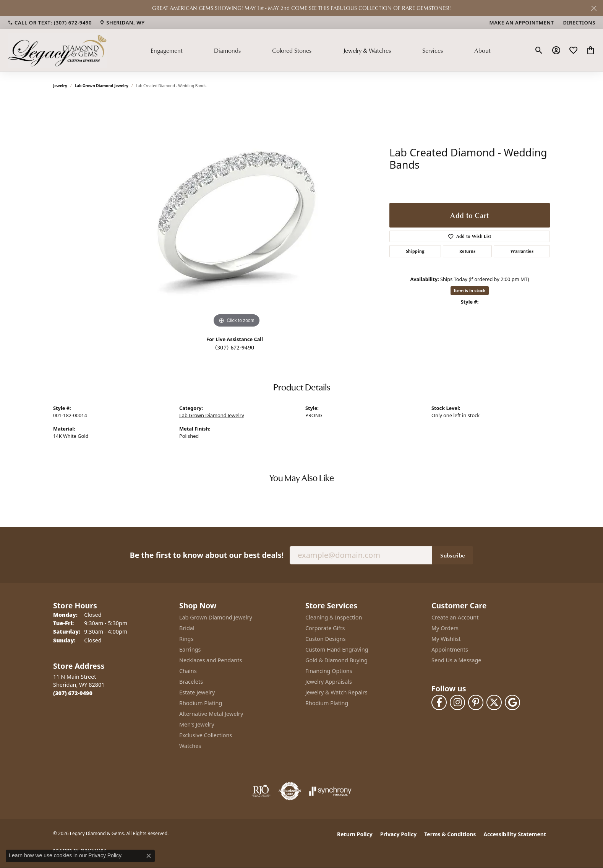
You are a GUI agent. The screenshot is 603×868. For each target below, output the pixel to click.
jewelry (60, 86)
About (482, 50)
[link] (50, 23)
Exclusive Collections (206, 735)
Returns (467, 251)
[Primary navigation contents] (321, 50)
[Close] (594, 8)
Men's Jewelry (197, 724)
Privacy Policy (398, 834)
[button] (539, 50)
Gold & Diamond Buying (336, 660)
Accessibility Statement (515, 834)
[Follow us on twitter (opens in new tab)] (494, 702)
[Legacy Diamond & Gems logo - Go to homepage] (57, 50)
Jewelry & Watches (367, 50)
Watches (190, 746)
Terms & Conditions (450, 834)
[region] (237, 215)
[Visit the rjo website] (261, 791)
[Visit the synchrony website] (330, 791)
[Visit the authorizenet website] (290, 791)
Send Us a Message (456, 660)
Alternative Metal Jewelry (211, 714)
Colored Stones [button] (292, 50)
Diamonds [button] (227, 50)
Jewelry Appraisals (329, 682)
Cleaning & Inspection (334, 617)
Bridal (187, 628)
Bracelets (191, 682)
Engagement (167, 50)
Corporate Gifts (325, 628)
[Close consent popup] (149, 856)
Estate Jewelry (197, 692)
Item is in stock (470, 290)
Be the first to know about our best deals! (207, 555)
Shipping (415, 251)
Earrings (190, 649)
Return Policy (355, 834)
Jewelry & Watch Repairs (336, 692)
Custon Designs (325, 639)
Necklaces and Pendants (211, 660)
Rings (186, 639)
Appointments (450, 649)
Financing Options (329, 671)
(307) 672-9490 (235, 347)
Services (433, 50)
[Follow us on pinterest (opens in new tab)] (476, 702)
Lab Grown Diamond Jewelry (102, 86)
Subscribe (453, 555)
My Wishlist (446, 639)
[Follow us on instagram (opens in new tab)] (457, 702)
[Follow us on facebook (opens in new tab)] (439, 702)
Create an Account (455, 617)
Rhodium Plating (201, 703)
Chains (188, 671)
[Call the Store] (73, 693)
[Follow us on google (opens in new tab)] (512, 702)
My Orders (445, 628)
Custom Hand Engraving (337, 649)
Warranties (522, 251)
